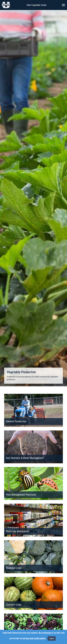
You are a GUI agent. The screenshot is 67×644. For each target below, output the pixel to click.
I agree (52, 638)
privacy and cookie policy (34, 638)
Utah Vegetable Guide (36, 5)
